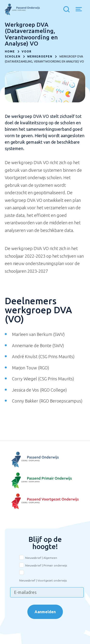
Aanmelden (45, 612)
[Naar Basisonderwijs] (45, 481)
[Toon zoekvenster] (68, 10)
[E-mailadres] (47, 592)
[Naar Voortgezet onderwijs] (45, 502)
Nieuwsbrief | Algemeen (41, 558)
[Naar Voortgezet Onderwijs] (45, 460)
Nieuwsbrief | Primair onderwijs (46, 565)
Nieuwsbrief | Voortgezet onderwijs (43, 580)
